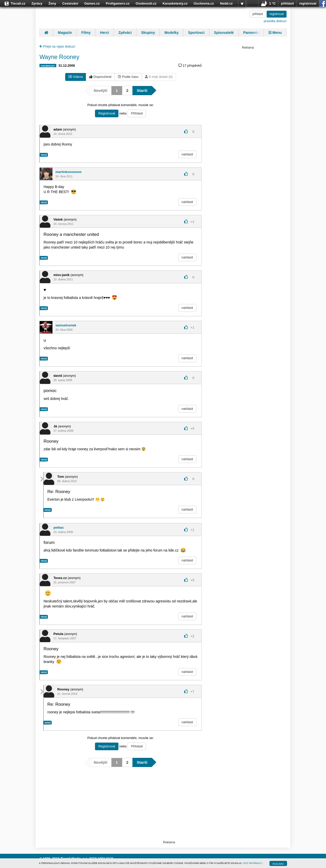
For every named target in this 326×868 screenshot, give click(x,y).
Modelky (171, 33)
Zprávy (37, 3)
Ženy (52, 3)
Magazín (65, 33)
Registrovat (107, 113)
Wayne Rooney (59, 57)
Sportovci (196, 33)
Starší (142, 90)
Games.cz (92, 3)
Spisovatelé (224, 33)
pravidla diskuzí (275, 21)
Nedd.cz (226, 3)
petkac (59, 527)
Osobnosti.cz (146, 3)
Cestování (70, 3)
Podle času (128, 77)
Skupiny (148, 33)
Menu (275, 33)
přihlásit (287, 3)
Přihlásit (137, 113)
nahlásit (187, 154)
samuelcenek (66, 325)
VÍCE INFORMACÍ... (253, 863)
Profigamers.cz (118, 3)
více (242, 4)
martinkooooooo (69, 172)
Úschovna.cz (204, 3)
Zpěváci (125, 33)
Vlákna (76, 77)
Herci (105, 33)
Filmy (86, 33)
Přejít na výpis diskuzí (57, 46)
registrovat (308, 3)
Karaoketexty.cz (175, 3)
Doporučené (100, 77)
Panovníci (252, 33)
